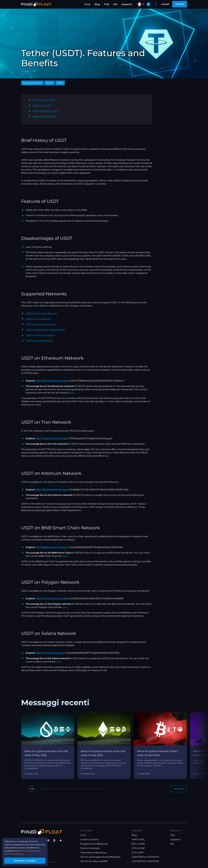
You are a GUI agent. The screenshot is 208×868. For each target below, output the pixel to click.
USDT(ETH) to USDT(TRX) (145, 861)
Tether (49, 83)
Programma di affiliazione (94, 844)
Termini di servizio (90, 848)
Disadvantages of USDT (45, 111)
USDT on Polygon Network (40, 335)
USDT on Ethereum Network (41, 313)
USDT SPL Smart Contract (50, 653)
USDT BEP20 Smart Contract (51, 547)
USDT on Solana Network (39, 341)
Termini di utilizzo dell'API (94, 861)
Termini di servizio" (14, 853)
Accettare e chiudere (26, 860)
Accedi (165, 4)
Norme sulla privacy (29, 850)
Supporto (127, 4)
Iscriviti (180, 4)
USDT (60, 83)
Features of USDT (42, 105)
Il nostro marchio (90, 840)
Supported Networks (44, 116)
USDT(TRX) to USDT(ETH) (145, 857)
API (115, 4)
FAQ (107, 4)
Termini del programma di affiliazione (100, 857)
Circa (87, 4)
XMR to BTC (138, 840)
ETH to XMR (138, 848)
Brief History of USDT (44, 100)
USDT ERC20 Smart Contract (51, 381)
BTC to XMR (138, 844)
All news (179, 789)
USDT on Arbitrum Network (41, 324)
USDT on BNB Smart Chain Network (45, 330)
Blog (97, 4)
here (72, 393)
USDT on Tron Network (38, 319)
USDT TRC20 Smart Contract (51, 438)
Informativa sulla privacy (93, 853)
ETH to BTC (138, 853)
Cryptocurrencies (32, 83)
